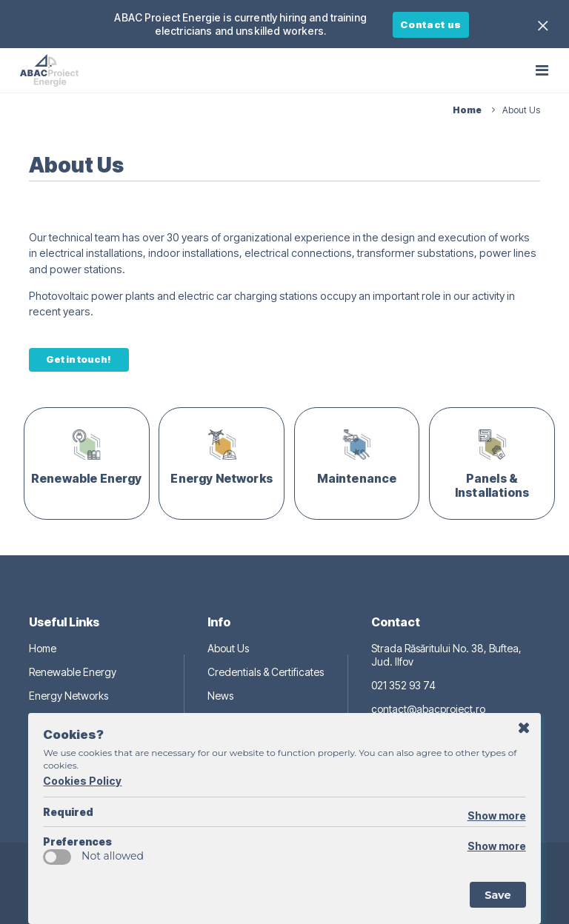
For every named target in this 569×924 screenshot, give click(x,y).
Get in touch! (79, 359)
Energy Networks (69, 696)
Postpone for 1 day (524, 729)
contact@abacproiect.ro (428, 709)
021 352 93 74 (403, 685)
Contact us (431, 25)
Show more (497, 816)
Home (43, 648)
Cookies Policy (82, 781)
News (220, 696)
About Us (228, 648)
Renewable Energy (73, 672)
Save (498, 895)
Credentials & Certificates (266, 672)
